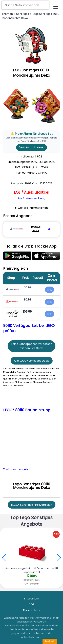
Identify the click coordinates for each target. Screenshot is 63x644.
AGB (32, 604)
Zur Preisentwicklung (32, 198)
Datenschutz (32, 610)
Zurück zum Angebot (17, 469)
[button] (59, 558)
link (49, 290)
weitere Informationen (33, 208)
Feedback (50, 641)
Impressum (32, 599)
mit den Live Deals (32, 348)
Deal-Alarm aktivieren (32, 147)
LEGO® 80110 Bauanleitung (27, 410)
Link (50, 229)
